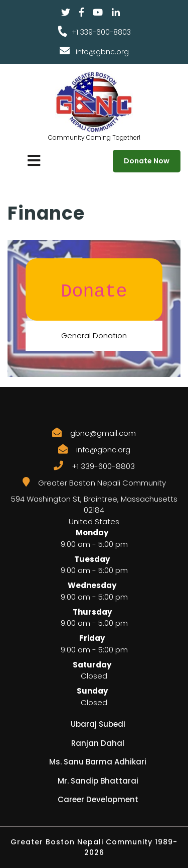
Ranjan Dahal (98, 743)
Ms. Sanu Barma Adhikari (98, 762)
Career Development (98, 799)
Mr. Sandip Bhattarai (98, 781)
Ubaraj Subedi (98, 724)
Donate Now (147, 161)
